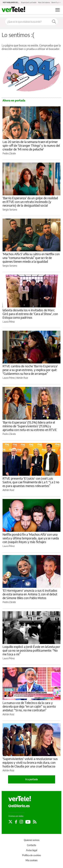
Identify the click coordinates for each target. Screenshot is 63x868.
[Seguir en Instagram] (21, 822)
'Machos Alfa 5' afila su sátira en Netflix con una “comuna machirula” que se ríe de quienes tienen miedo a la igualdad (31, 258)
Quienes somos (32, 840)
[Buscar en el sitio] (28, 22)
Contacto (32, 845)
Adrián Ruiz (22, 378)
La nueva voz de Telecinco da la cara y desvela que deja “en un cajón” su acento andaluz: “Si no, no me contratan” (29, 706)
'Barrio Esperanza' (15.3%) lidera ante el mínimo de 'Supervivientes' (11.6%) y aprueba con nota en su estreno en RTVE (30, 426)
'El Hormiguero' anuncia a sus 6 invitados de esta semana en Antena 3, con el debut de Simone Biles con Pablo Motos (30, 594)
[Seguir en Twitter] (10, 822)
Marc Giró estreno (44, 2)
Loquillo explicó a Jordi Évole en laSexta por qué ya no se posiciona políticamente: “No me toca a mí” (31, 650)
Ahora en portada (14, 100)
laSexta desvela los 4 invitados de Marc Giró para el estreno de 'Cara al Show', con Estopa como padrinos (30, 314)
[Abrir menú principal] (58, 10)
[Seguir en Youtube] (28, 822)
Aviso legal (32, 850)
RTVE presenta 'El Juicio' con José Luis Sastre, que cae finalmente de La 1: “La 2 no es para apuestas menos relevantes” (31, 482)
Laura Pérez (9, 322)
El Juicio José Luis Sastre (29, 2)
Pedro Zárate (9, 153)
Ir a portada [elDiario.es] (32, 779)
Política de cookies (32, 855)
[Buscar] (54, 22)
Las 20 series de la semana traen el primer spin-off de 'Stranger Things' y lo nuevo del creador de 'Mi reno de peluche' (31, 145)
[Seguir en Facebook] (16, 822)
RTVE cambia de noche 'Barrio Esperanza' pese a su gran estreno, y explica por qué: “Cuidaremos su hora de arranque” (30, 370)
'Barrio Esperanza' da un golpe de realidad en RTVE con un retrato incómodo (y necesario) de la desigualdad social (30, 202)
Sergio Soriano (10, 210)
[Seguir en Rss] (35, 822)
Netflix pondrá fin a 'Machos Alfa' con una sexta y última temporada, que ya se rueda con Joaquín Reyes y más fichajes (31, 538)
